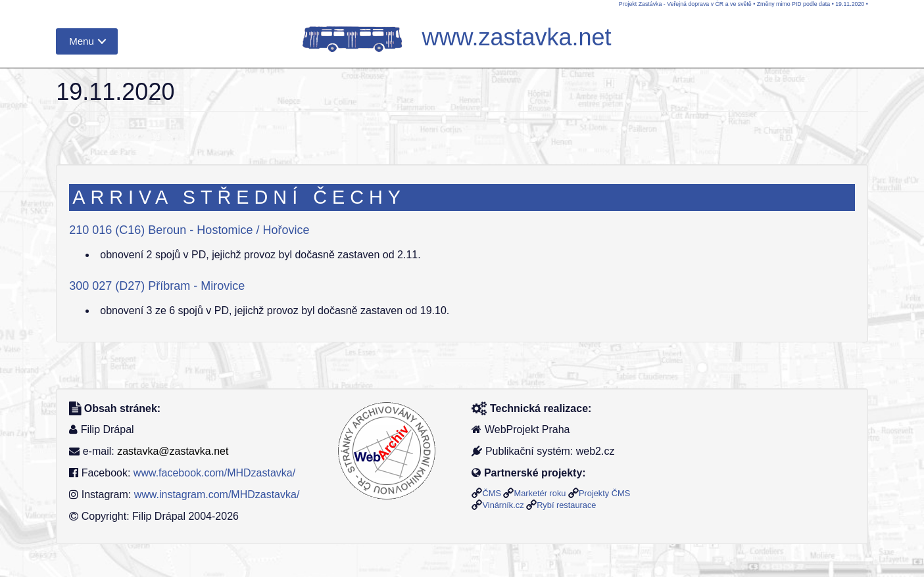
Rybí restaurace (566, 505)
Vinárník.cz (503, 505)
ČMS (491, 493)
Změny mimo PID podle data (793, 4)
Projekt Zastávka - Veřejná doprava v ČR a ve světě (685, 4)
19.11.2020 (850, 4)
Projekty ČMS (604, 493)
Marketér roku (540, 493)
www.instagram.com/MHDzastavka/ (217, 495)
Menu (82, 41)
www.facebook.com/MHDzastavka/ (214, 473)
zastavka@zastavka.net (173, 451)
